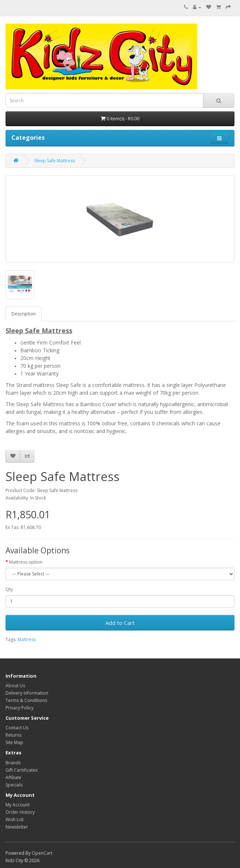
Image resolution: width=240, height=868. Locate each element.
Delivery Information (27, 693)
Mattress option (26, 562)
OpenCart (42, 853)
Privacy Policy (20, 708)
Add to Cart (120, 623)
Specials (14, 785)
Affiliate (13, 777)
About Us (15, 686)
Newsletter (17, 827)
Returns (13, 735)
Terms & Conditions (26, 700)
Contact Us (17, 728)
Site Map (14, 742)
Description (24, 314)
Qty (9, 589)
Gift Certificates (22, 770)
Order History (20, 812)
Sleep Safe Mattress (55, 161)
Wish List (15, 819)
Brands (13, 763)
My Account (18, 805)
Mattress (27, 639)
